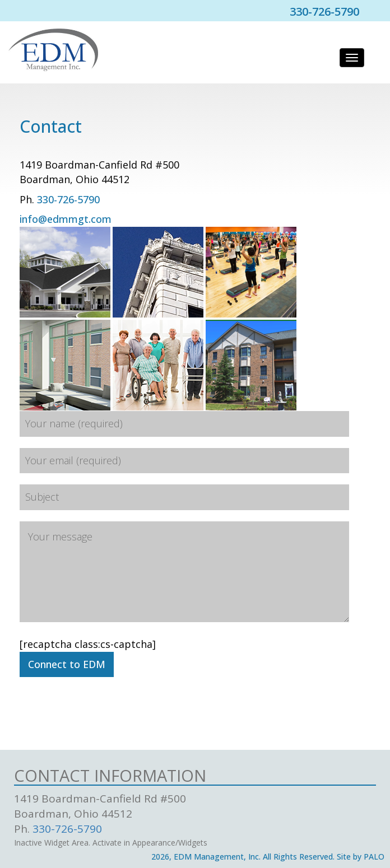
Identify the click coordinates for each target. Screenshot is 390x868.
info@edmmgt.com (66, 219)
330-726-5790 (68, 199)
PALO (374, 857)
